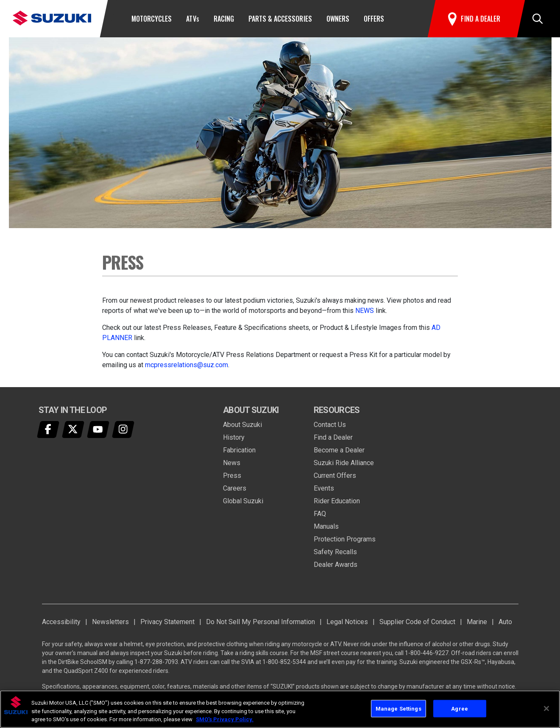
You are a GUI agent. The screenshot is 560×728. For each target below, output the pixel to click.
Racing (224, 19)
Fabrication (239, 450)
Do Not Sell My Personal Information (260, 622)
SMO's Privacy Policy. (225, 719)
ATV (192, 19)
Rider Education (337, 501)
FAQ (320, 514)
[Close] (546, 708)
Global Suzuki (243, 501)
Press (232, 476)
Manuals (326, 526)
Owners (338, 19)
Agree (460, 708)
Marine (477, 622)
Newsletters (110, 622)
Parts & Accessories (280, 19)
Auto (505, 622)
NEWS (365, 311)
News (232, 463)
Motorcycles (152, 19)
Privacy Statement (167, 622)
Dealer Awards (336, 565)
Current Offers (335, 476)
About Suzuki (242, 425)
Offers (374, 19)
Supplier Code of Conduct (417, 622)
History (234, 437)
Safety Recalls (335, 552)
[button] (538, 19)
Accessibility (61, 622)
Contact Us (330, 425)
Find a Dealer (333, 437)
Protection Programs (345, 539)
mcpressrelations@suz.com (187, 365)
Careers (235, 488)
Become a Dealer (339, 450)
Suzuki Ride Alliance (344, 463)
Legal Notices (347, 622)
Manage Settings (398, 708)
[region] (280, 709)
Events (324, 488)
